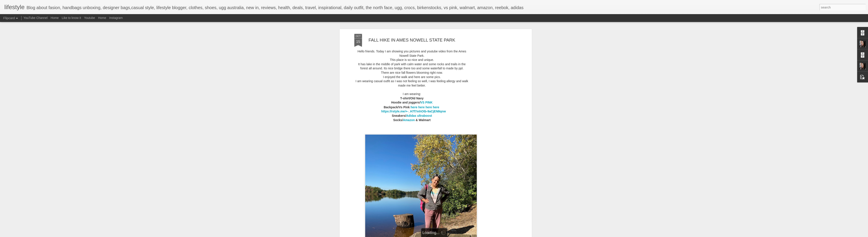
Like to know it (72, 18)
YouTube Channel (35, 18)
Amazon (409, 120)
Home (55, 18)
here (414, 107)
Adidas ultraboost (419, 116)
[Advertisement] (493, 102)
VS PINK (426, 102)
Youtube (90, 18)
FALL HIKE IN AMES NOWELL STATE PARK (412, 40)
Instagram (116, 18)
